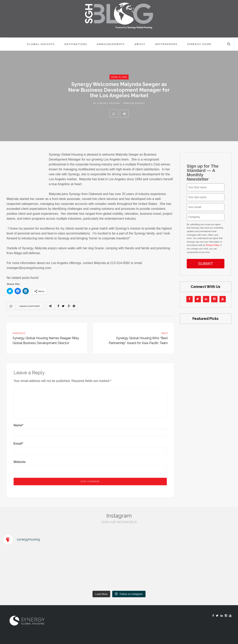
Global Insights (41, 44)
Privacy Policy (213, 245)
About (140, 44)
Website (20, 462)
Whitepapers (166, 44)
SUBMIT (205, 264)
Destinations (76, 44)
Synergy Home (199, 44)
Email (18, 444)
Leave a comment (30, 306)
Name (19, 425)
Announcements (111, 44)
